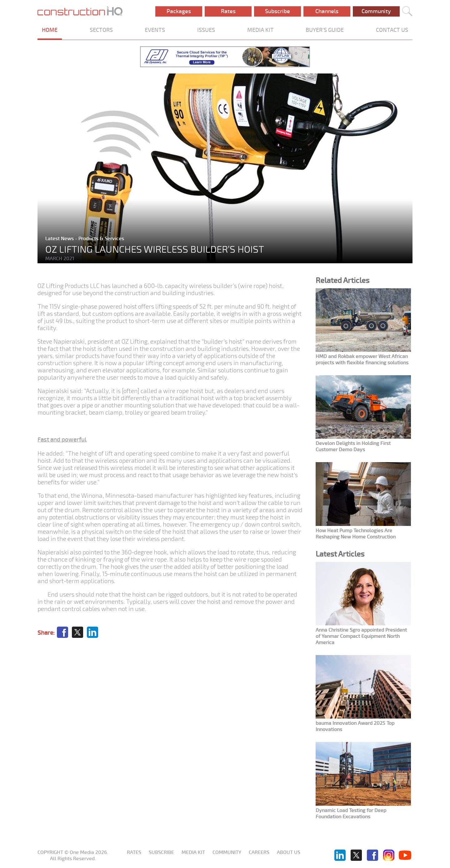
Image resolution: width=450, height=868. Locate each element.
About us (289, 852)
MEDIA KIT (260, 30)
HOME (50, 30)
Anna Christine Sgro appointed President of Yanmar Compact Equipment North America (361, 636)
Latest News (60, 239)
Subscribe (277, 11)
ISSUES (206, 30)
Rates (228, 11)
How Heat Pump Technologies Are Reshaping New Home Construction (356, 534)
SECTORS (101, 30)
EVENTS (155, 30)
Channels (327, 11)
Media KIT (193, 852)
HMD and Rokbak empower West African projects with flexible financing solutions (362, 360)
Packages (179, 11)
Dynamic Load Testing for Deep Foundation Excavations (351, 814)
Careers (259, 852)
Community (376, 11)
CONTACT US (392, 30)
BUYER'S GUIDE (325, 30)
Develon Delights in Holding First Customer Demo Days (353, 447)
